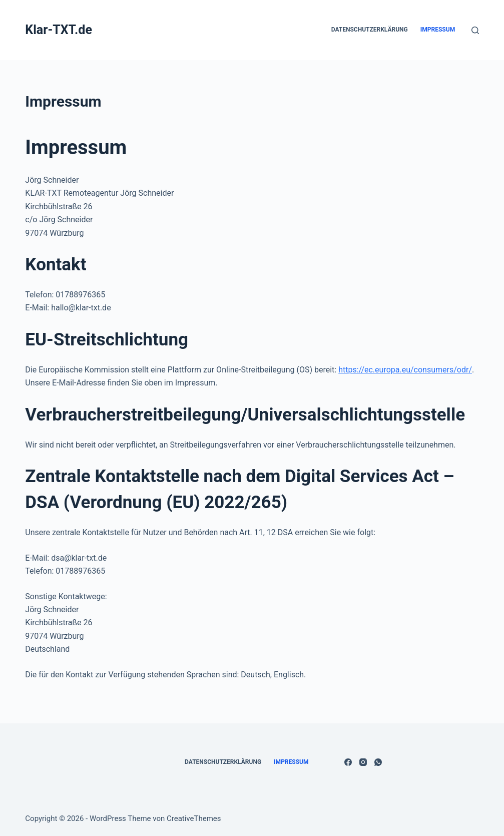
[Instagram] (363, 762)
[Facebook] (348, 762)
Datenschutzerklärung (370, 30)
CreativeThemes (194, 818)
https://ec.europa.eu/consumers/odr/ (405, 370)
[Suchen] (475, 30)
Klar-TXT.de (59, 30)
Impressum (438, 30)
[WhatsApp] (378, 762)
